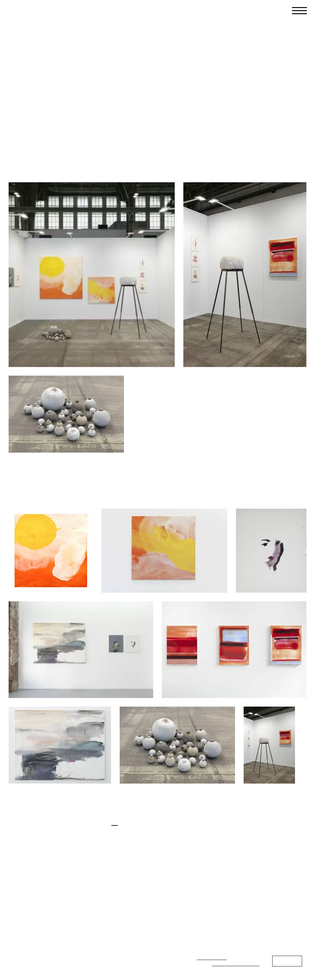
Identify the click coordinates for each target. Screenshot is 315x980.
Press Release (119, 111)
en (115, 822)
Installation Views (32, 111)
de (102, 822)
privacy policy (212, 958)
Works (78, 111)
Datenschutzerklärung (236, 964)
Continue (287, 960)
